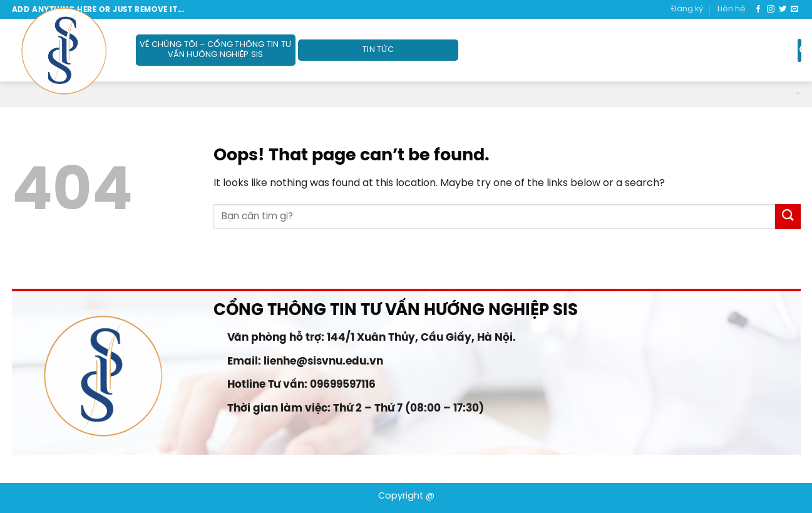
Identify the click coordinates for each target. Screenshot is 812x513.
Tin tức (378, 50)
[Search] (799, 50)
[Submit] (788, 216)
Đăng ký (687, 9)
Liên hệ (732, 9)
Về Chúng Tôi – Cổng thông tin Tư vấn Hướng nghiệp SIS (215, 50)
